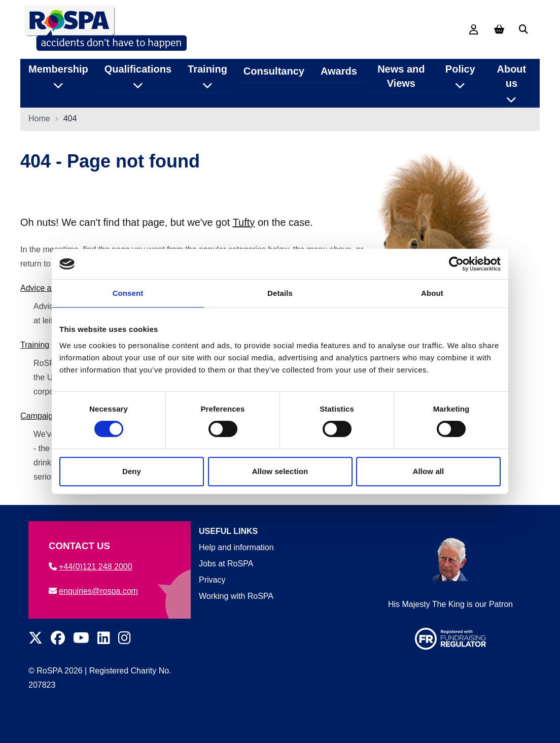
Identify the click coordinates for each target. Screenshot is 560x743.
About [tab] (432, 293)
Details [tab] (280, 293)
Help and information (236, 547)
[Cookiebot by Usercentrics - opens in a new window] (456, 264)
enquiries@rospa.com (93, 591)
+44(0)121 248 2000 (91, 567)
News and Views (401, 76)
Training (35, 345)
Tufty (244, 223)
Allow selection (280, 471)
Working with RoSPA (236, 596)
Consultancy (274, 71)
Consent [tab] (128, 293)
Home (39, 119)
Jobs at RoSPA (226, 564)
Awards (339, 71)
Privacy (212, 580)
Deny (132, 471)
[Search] (523, 29)
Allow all (429, 471)
